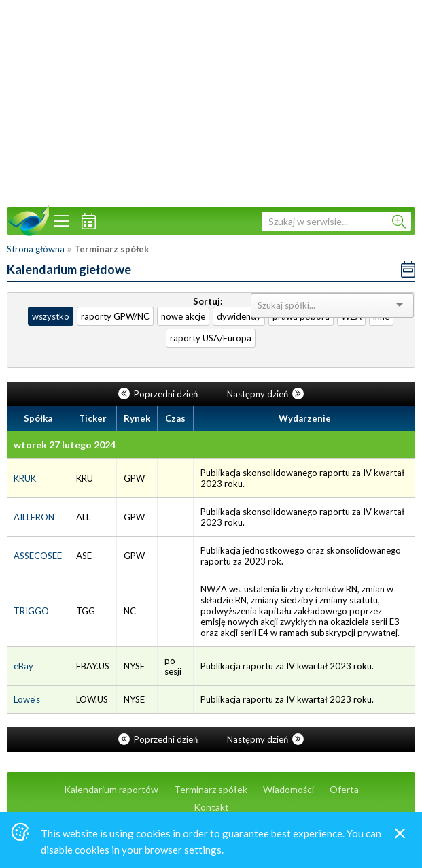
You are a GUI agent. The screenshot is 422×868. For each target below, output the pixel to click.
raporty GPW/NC (115, 316)
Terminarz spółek (211, 789)
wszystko (51, 316)
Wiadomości (288, 789)
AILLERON (34, 517)
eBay (23, 666)
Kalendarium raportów (111, 789)
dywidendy (239, 316)
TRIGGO (31, 611)
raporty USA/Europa (211, 338)
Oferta (344, 789)
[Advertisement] (211, 102)
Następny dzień (265, 394)
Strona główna (36, 249)
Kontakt (211, 807)
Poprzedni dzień (159, 394)
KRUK (25, 478)
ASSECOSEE (38, 556)
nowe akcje (183, 316)
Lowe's (27, 699)
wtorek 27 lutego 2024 (65, 445)
